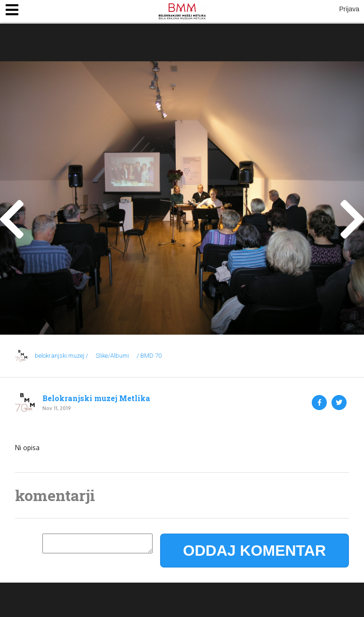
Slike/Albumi (112, 356)
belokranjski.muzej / (61, 356)
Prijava (349, 9)
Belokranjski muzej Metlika (96, 398)
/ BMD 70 (149, 356)
